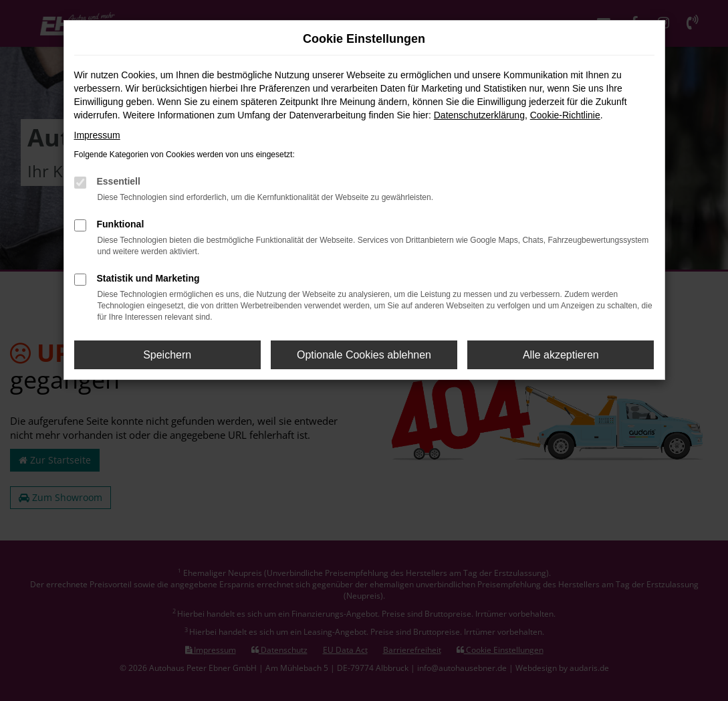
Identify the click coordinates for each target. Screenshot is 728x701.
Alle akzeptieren (561, 355)
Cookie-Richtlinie (565, 115)
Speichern (167, 355)
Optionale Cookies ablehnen (364, 355)
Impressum (97, 135)
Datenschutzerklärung (479, 115)
